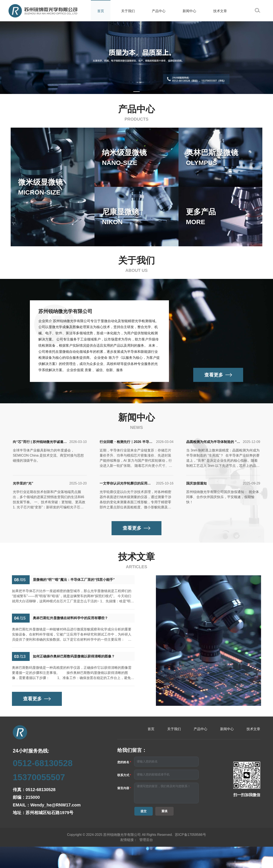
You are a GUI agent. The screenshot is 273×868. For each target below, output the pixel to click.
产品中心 (159, 11)
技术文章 (220, 11)
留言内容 (123, 788)
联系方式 (123, 775)
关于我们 (128, 11)
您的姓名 (123, 762)
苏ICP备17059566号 (190, 835)
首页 (101, 11)
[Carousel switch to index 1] (136, 92)
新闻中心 (189, 11)
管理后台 (146, 840)
